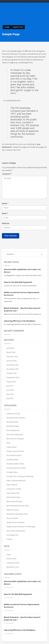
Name (5, 203)
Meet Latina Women (14, 501)
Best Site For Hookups (15, 439)
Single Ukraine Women (16, 522)
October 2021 (12, 373)
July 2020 (10, 398)
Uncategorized (12, 535)
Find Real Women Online (16, 468)
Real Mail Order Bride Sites (17, 514)
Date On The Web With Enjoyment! (18, 282)
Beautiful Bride (12, 422)
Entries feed (11, 559)
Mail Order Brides (13, 497)
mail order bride (13, 493)
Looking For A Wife (14, 489)
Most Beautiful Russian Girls (18, 506)
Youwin (9, 539)
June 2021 (10, 390)
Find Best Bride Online (15, 464)
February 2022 (12, 356)
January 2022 (12, 361)
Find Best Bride (12, 460)
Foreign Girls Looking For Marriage (20, 476)
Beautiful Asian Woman (16, 418)
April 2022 (10, 348)
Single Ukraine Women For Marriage (21, 527)
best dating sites (13, 430)
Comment (7, 174)
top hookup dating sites (16, 531)
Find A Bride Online (14, 455)
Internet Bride (12, 485)
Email (5, 213)
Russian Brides (12, 518)
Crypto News (12, 447)
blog (8, 443)
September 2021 (13, 377)
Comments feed (13, 563)
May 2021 (10, 394)
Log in (9, 554)
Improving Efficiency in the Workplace (20, 321)
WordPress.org (12, 567)
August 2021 (11, 382)
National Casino (13, 510)
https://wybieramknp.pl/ (16, 480)
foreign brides (12, 472)
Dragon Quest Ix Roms (15, 451)
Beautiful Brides (13, 426)
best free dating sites (15, 434)
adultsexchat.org (13, 414)
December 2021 (13, 365)
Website (6, 223)
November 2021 (13, 369)
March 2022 (11, 352)
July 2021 (10, 386)
